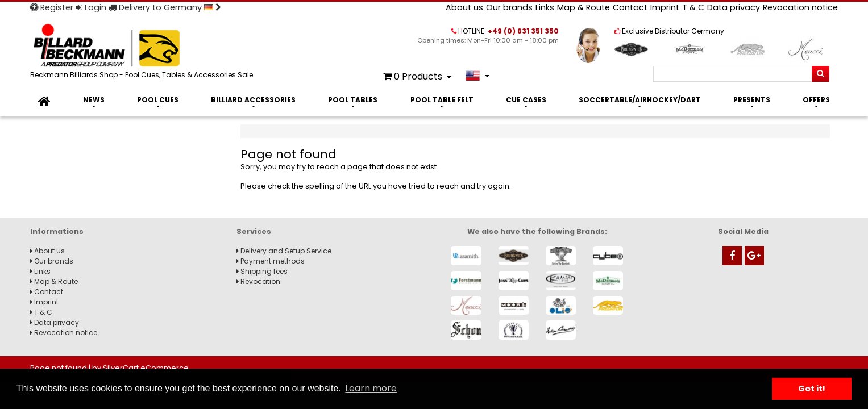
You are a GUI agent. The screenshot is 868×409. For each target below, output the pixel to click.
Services (254, 231)
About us (464, 7)
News (94, 100)
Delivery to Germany (165, 7)
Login (91, 7)
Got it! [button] (812, 389)
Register (52, 7)
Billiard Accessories (253, 100)
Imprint (665, 7)
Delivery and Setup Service (284, 251)
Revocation (258, 281)
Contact (630, 7)
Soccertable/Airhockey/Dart (640, 100)
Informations (57, 231)
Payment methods (271, 261)
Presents (752, 100)
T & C (693, 7)
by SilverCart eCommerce (140, 368)
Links (545, 7)
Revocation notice (800, 7)
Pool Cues (158, 100)
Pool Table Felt (442, 100)
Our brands (509, 7)
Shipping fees (262, 271)
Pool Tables (353, 100)
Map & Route (583, 7)
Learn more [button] (371, 388)
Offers (816, 100)
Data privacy (734, 7)
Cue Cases (526, 100)
